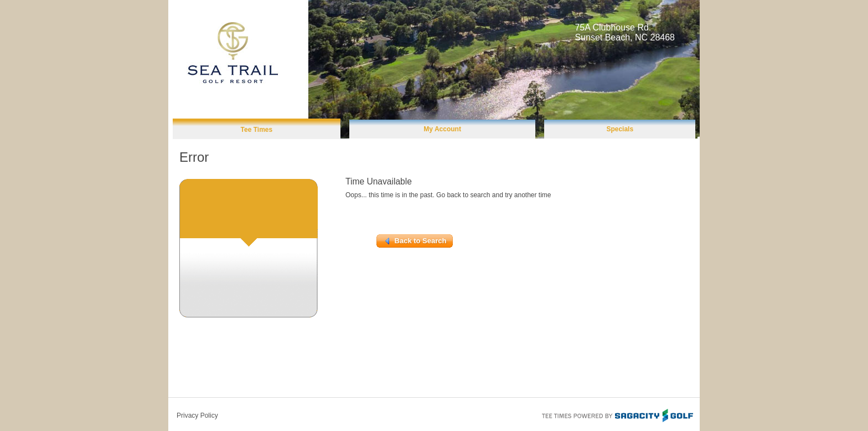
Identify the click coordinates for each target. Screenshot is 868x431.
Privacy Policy (197, 415)
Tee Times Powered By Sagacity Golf (617, 414)
